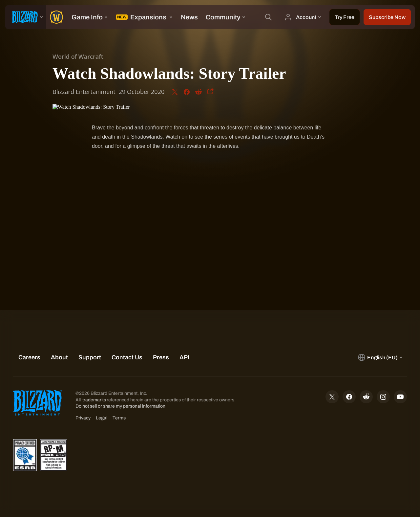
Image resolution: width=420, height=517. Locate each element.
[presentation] (26, 17)
